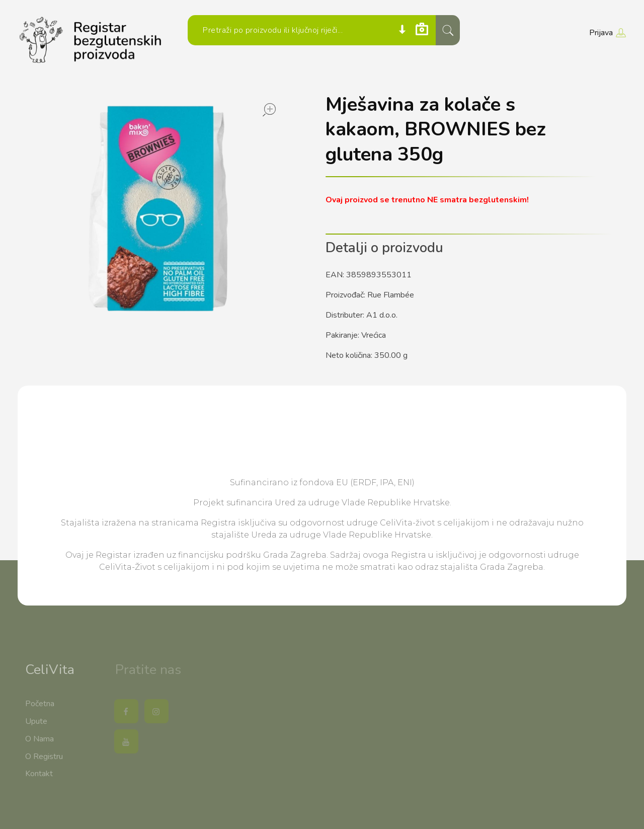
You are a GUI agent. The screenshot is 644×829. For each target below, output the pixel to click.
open (269, 110)
